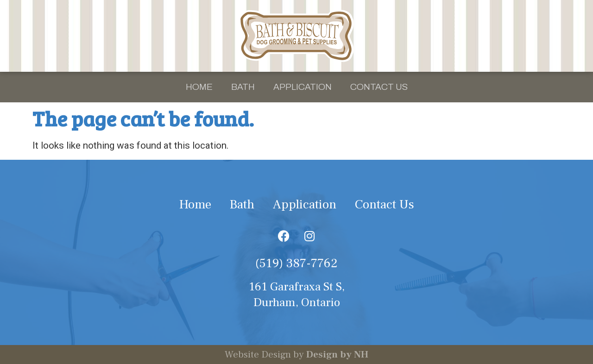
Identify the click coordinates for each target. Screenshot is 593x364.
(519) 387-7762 (296, 263)
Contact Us (379, 87)
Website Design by (296, 355)
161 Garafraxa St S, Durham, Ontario (297, 295)
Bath (243, 87)
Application (303, 87)
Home (199, 87)
